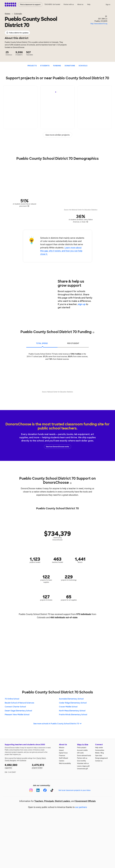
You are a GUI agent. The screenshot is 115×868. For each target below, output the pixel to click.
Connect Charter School (15, 707)
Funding (57, 66)
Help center (99, 748)
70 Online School (12, 699)
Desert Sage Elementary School (18, 711)
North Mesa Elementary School (72, 711)
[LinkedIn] (38, 790)
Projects (32, 66)
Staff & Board (63, 758)
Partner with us (69, 4)
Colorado (18, 14)
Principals (49, 801)
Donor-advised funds (84, 756)
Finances (62, 756)
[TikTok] (52, 790)
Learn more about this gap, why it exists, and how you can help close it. (61, 251)
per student (73, 343)
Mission (62, 748)
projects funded (44, 766)
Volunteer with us (83, 763)
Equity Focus (63, 753)
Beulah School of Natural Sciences (19, 703)
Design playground (101, 758)
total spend (42, 343)
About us (80, 4)
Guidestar (23, 760)
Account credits (82, 750)
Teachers (39, 801)
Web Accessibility (65, 763)
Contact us (99, 761)
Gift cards (80, 753)
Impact (61, 750)
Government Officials (85, 801)
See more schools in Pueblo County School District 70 (58, 724)
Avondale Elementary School (71, 699)
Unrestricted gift (82, 769)
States (7, 14)
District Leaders (63, 801)
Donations (70, 66)
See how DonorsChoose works (57, 447)
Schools (83, 66)
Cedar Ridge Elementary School (73, 703)
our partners (81, 807)
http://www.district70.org (99, 24)
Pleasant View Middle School (17, 715)
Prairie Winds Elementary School (73, 715)
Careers (62, 761)
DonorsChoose (10, 5)
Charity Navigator (10, 760)
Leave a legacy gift (83, 766)
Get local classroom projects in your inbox (74, 790)
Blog (102, 753)
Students (45, 66)
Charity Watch (41, 758)
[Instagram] (31, 790)
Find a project (82, 748)
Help (89, 4)
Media (97, 753)
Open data (99, 756)
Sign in (108, 5)
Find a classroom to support (30, 5)
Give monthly (81, 761)
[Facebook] (45, 790)
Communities (100, 750)
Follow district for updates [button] (17, 33)
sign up (82, 304)
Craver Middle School (68, 707)
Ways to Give (83, 745)
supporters (17, 766)
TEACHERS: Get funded (52, 4)
